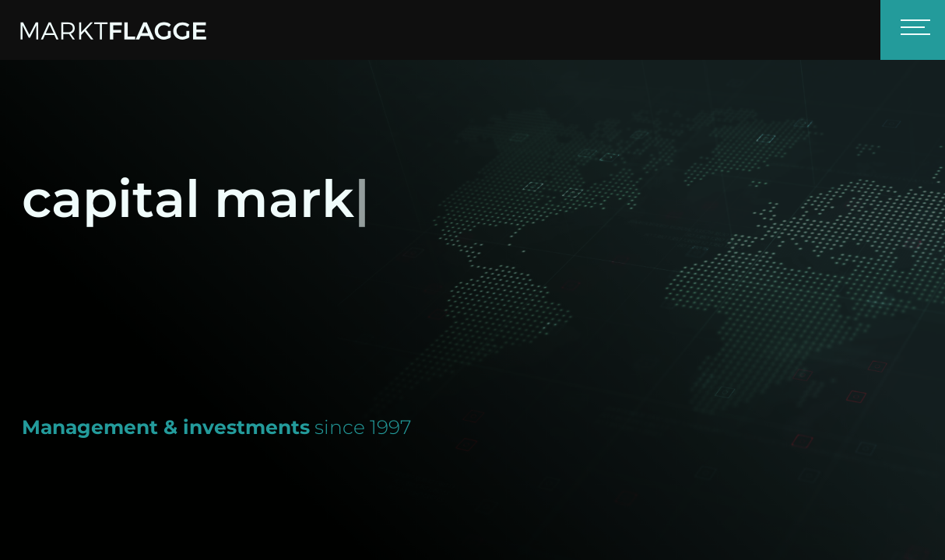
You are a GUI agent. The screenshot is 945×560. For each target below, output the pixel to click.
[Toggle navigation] (913, 30)
